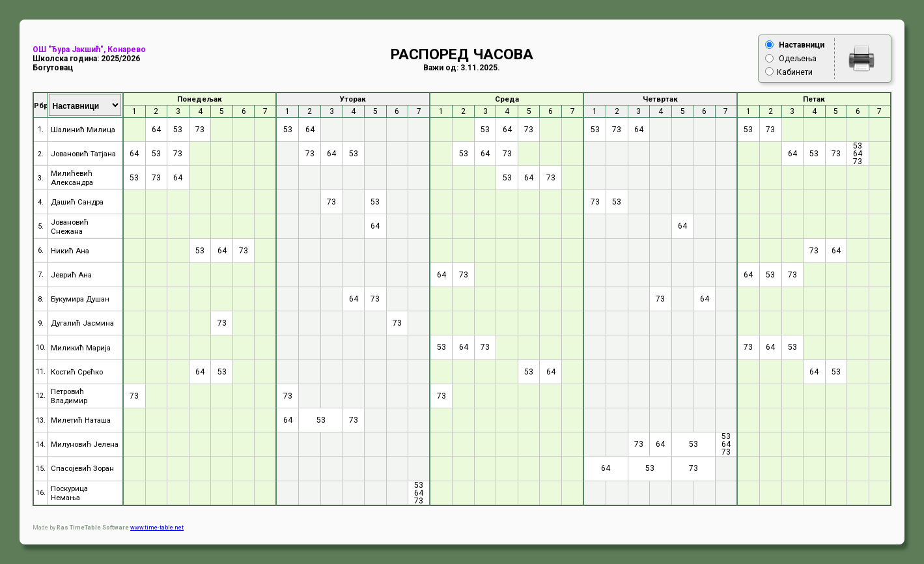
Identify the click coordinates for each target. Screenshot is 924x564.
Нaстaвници (802, 45)
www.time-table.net (157, 528)
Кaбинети (795, 72)
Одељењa (798, 59)
